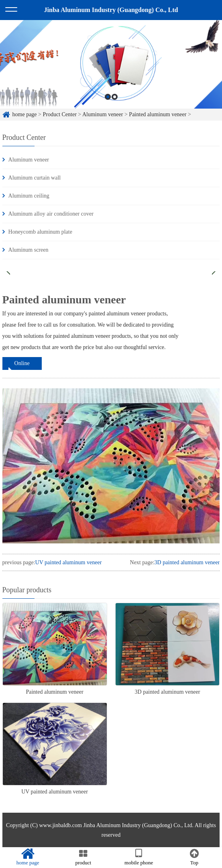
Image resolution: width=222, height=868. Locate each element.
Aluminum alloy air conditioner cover (51, 214)
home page (25, 114)
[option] (111, 69)
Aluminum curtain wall (35, 178)
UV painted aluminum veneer (69, 562)
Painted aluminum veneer (158, 114)
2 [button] (115, 102)
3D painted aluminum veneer (187, 562)
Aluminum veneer (103, 114)
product (83, 857)
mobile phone (139, 857)
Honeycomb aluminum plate (40, 232)
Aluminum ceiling (29, 196)
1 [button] (108, 102)
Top (194, 857)
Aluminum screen (29, 250)
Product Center (59, 114)
